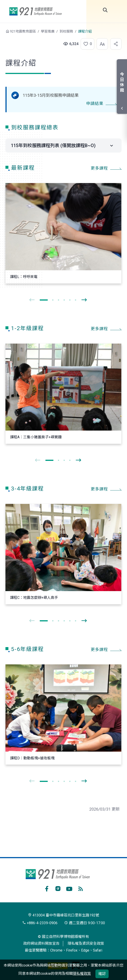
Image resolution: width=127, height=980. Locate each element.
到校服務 (66, 31)
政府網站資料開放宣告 (41, 943)
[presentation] (32, 300)
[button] (86, 44)
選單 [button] (118, 10)
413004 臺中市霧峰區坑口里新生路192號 (63, 915)
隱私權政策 (82, 974)
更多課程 (99, 168)
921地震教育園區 (35, 11)
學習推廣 (48, 31)
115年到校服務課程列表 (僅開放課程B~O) (53, 145)
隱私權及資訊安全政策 (86, 943)
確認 (102, 974)
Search (105, 10)
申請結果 (95, 104)
